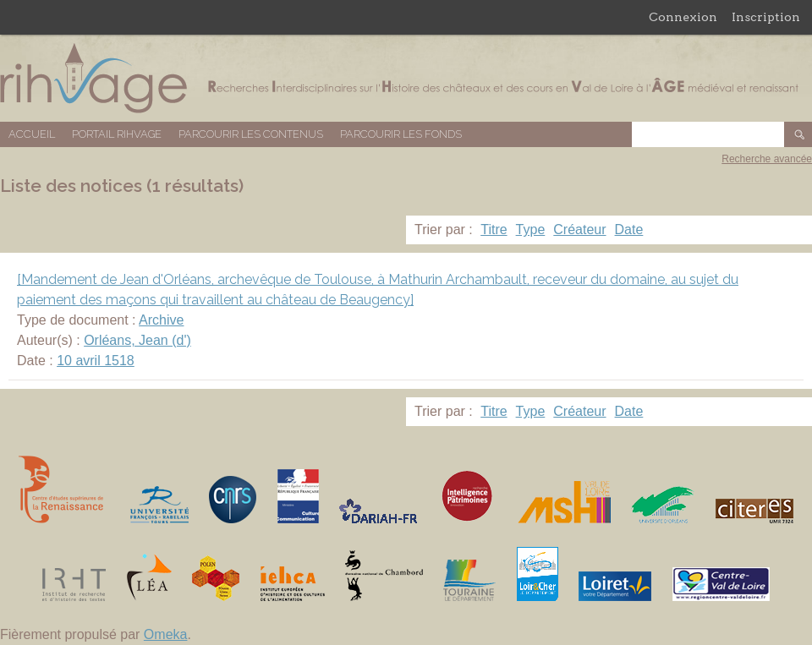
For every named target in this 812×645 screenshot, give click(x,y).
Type (531, 230)
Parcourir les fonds (401, 134)
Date (629, 230)
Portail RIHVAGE (117, 134)
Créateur (579, 230)
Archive (161, 320)
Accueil (32, 134)
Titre (494, 230)
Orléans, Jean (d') (137, 340)
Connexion (683, 17)
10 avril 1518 (96, 361)
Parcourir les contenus (251, 134)
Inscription (766, 17)
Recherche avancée (767, 159)
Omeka (166, 634)
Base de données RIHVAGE (406, 78)
